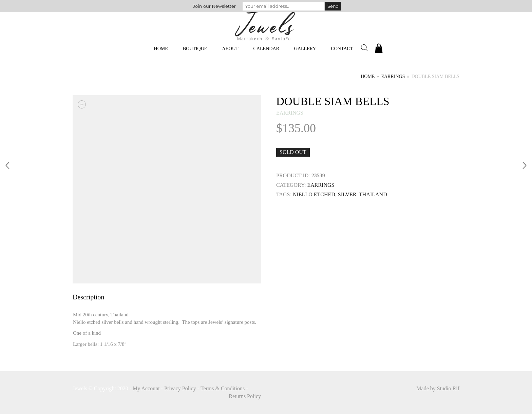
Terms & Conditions (223, 388)
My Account (146, 388)
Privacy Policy (180, 388)
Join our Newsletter (214, 6)
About (230, 49)
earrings (393, 76)
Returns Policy (245, 396)
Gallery (305, 49)
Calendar (266, 49)
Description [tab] (88, 297)
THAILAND (373, 194)
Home (161, 49)
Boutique (195, 49)
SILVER (347, 194)
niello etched (314, 194)
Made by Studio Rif (438, 388)
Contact (342, 49)
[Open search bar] (364, 48)
